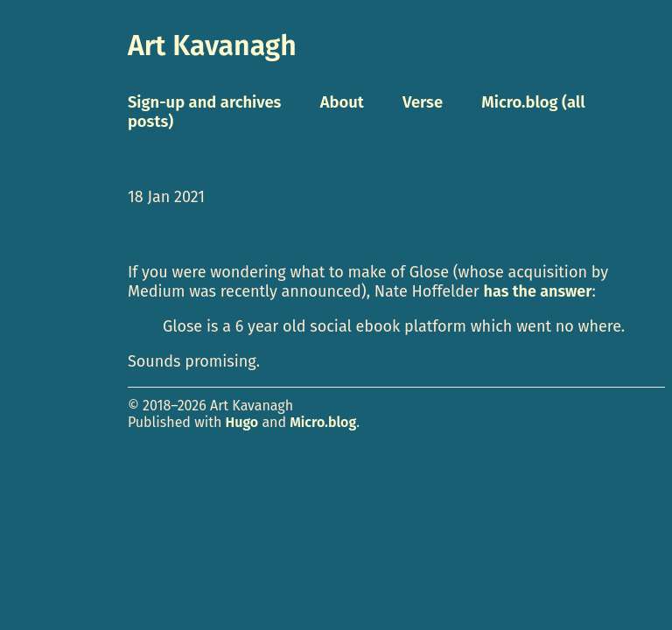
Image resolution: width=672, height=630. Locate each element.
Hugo (242, 422)
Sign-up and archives (205, 102)
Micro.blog (323, 422)
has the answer (538, 291)
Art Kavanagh (212, 45)
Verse (423, 102)
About (342, 102)
